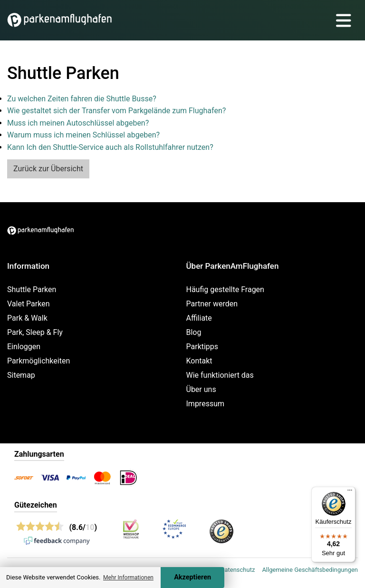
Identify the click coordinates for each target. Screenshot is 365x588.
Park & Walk (27, 318)
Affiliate (199, 318)
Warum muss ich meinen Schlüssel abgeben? (83, 135)
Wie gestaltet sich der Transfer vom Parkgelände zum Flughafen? (116, 111)
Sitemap (21, 375)
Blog (194, 332)
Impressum (206, 404)
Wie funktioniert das (220, 375)
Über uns (201, 389)
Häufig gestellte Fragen (225, 289)
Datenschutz (238, 570)
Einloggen (24, 347)
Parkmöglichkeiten (38, 361)
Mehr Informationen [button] (128, 578)
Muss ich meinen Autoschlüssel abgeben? (78, 123)
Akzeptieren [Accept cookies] (192, 577)
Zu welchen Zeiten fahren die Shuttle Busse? (82, 99)
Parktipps (202, 347)
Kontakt (199, 361)
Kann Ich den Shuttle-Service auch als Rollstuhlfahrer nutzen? (110, 147)
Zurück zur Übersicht (48, 169)
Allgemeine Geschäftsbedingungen (310, 570)
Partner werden (212, 304)
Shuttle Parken (32, 289)
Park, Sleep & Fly (35, 332)
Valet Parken (29, 304)
